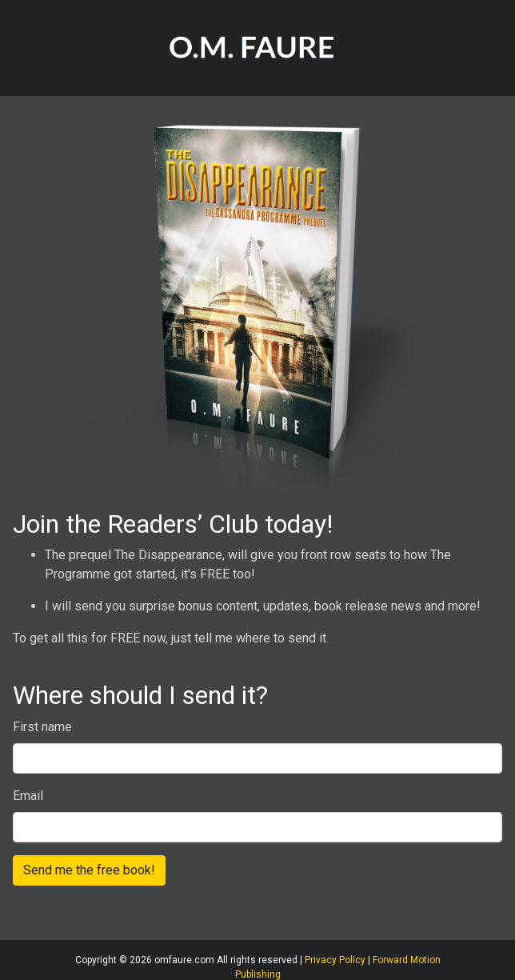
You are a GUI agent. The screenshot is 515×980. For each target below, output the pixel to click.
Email (28, 796)
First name (42, 727)
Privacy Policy (335, 960)
